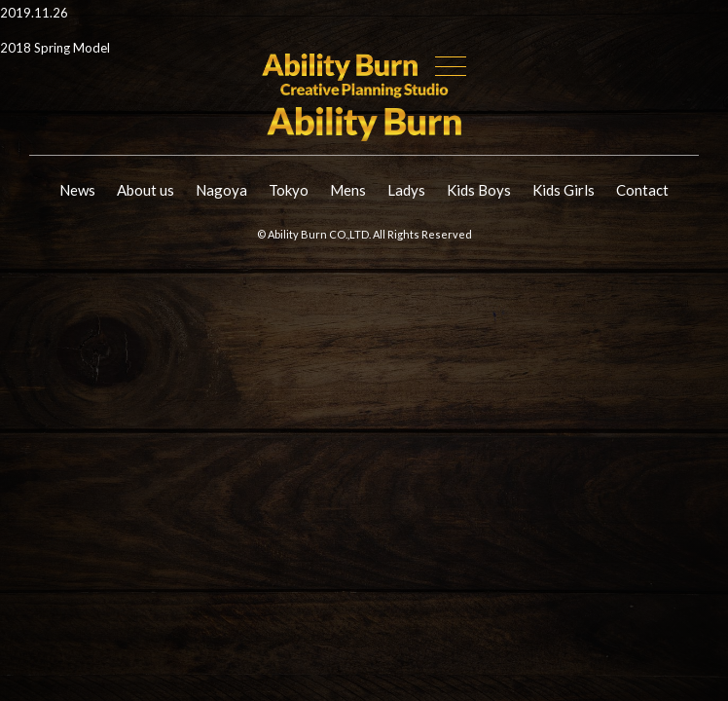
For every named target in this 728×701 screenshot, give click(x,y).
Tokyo (289, 190)
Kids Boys (479, 190)
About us (146, 190)
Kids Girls (564, 190)
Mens (348, 190)
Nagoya (221, 190)
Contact (642, 190)
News (77, 190)
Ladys (406, 190)
